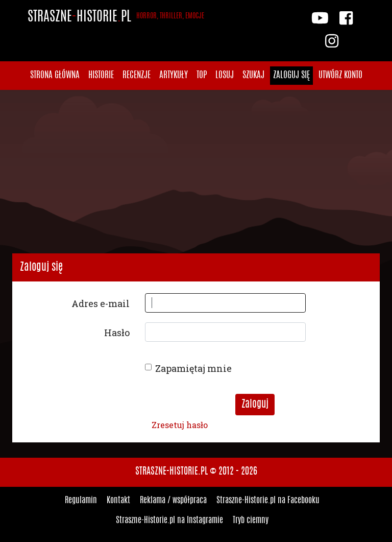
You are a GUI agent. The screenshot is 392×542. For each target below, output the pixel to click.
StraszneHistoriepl (116, 17)
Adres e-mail (101, 303)
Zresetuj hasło (180, 425)
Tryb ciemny (251, 521)
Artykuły (174, 75)
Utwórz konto (340, 75)
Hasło (117, 333)
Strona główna (55, 75)
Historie (101, 75)
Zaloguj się (291, 75)
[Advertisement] (196, 172)
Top (202, 75)
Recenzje (137, 75)
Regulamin (81, 501)
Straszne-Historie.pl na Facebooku (268, 501)
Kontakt (118, 501)
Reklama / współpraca (173, 501)
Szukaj (253, 75)
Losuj (225, 75)
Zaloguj (255, 405)
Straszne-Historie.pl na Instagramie (169, 521)
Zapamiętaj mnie (193, 368)
